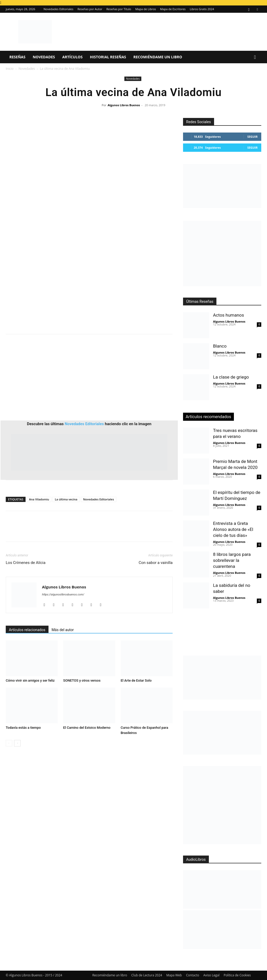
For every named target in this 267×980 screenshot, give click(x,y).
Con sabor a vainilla (156, 563)
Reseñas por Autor (90, 9)
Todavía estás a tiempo (23, 728)
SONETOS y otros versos (82, 680)
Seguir (253, 137)
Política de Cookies (237, 975)
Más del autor (63, 630)
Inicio (10, 69)
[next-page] (17, 743)
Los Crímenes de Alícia (26, 563)
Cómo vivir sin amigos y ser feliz (30, 680)
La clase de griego (231, 377)
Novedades (44, 57)
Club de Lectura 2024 (147, 975)
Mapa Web (174, 975)
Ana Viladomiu (39, 499)
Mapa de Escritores (173, 9)
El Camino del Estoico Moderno (87, 728)
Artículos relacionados (27, 630)
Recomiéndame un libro (158, 57)
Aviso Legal (211, 975)
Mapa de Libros (146, 9)
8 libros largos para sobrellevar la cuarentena (232, 560)
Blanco (220, 346)
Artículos (72, 57)
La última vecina (66, 499)
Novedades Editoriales (58, 9)
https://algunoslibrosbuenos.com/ (63, 595)
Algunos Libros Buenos (124, 105)
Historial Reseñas (108, 57)
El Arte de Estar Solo (136, 680)
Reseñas (17, 57)
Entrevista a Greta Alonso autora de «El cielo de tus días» (233, 529)
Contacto (192, 975)
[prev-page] (9, 743)
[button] (255, 57)
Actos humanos (229, 315)
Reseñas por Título (119, 9)
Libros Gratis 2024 (202, 9)
